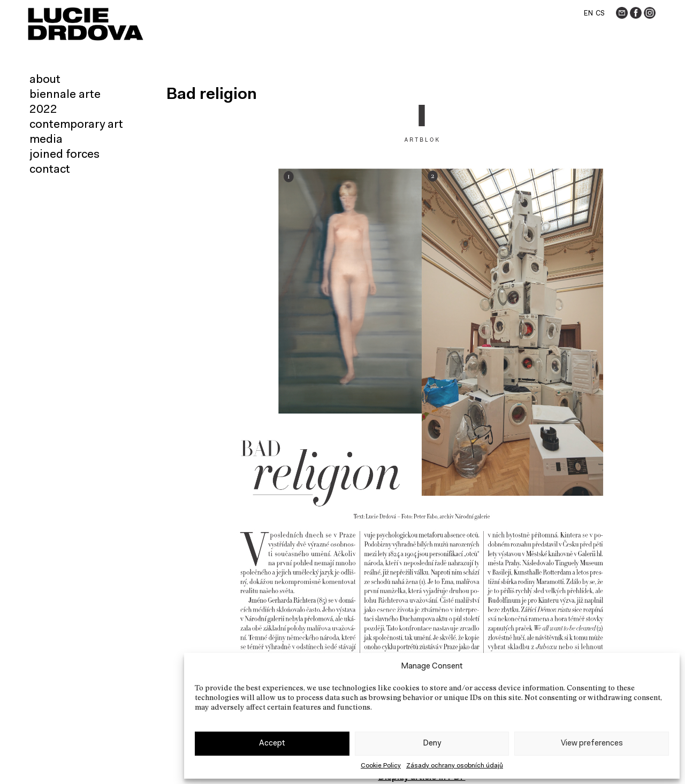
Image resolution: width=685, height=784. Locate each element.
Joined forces (64, 155)
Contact (50, 170)
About (45, 80)
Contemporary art (76, 125)
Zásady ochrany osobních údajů (455, 766)
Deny (432, 744)
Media (46, 140)
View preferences (592, 744)
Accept (272, 744)
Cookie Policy (381, 766)
